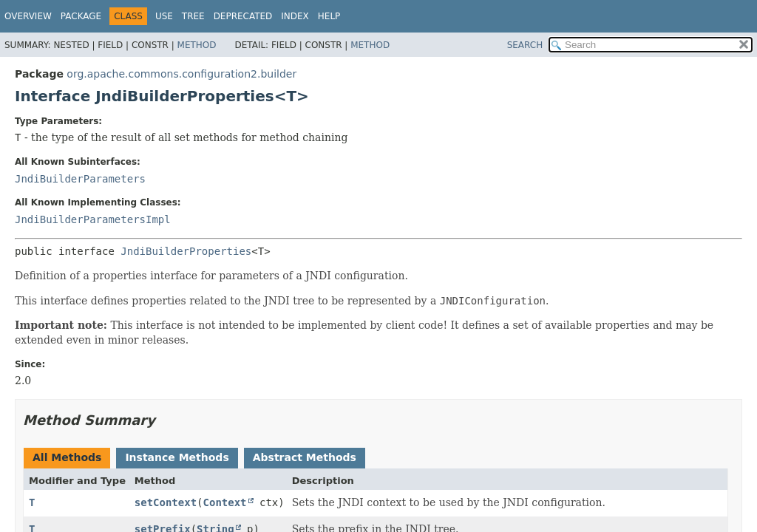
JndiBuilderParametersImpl (93, 219)
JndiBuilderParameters (80, 179)
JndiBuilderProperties (186, 251)
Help (329, 16)
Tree (193, 16)
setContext (166, 502)
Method (197, 45)
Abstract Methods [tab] (305, 457)
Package (81, 16)
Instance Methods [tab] (177, 457)
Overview (28, 16)
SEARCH (525, 45)
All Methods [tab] (67, 457)
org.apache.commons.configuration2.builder (181, 74)
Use (164, 16)
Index (295, 16)
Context (225, 502)
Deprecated (243, 16)
